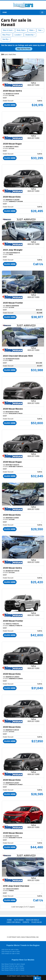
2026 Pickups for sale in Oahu (11, 952)
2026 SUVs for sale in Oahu (10, 950)
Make (32, 30)
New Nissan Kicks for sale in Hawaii (12, 966)
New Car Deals (33, 920)
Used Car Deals (14, 922)
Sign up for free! (24, 49)
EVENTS (26, 922)
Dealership (30, 35)
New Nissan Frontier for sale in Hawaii (13, 964)
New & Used (8, 30)
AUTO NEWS (19, 920)
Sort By (6, 39)
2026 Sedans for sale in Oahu (11, 954)
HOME (5, 12)
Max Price (7, 35)
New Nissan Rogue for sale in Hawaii (13, 968)
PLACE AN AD (37, 922)
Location (18, 35)
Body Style (21, 30)
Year (40, 30)
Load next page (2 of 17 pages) (23, 907)
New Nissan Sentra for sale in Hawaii (13, 970)
